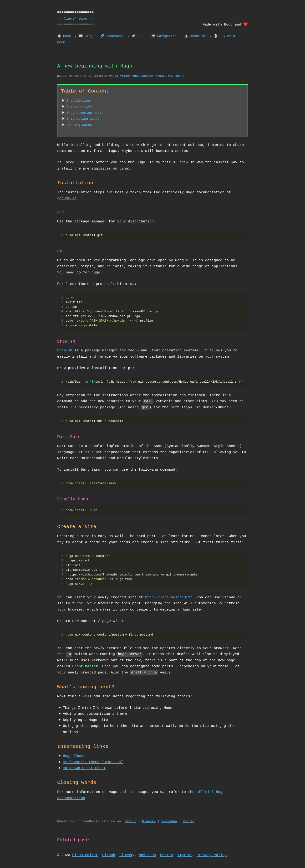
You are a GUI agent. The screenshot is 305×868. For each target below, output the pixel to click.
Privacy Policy (212, 855)
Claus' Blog (75, 19)
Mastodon (169, 822)
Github (131, 822)
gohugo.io (67, 198)
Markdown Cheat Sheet (84, 768)
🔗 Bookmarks (112, 36)
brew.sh (65, 350)
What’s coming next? (85, 113)
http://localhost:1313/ (169, 597)
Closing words (79, 125)
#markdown (176, 76)
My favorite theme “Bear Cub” (93, 762)
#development (143, 76)
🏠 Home (64, 36)
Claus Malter (85, 855)
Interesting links (83, 119)
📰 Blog (86, 36)
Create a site (79, 107)
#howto (161, 76)
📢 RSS (137, 36)
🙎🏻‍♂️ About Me (195, 36)
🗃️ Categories (164, 36)
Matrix (189, 822)
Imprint (185, 855)
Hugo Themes (75, 756)
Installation (78, 101)
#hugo (114, 76)
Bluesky (149, 822)
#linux (125, 76)
